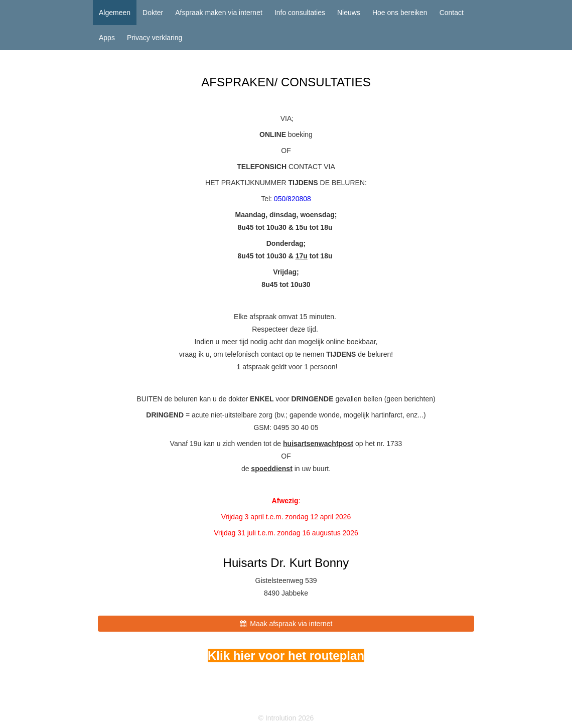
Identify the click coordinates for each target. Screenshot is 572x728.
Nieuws (349, 13)
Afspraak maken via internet (219, 13)
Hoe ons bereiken (400, 13)
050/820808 (293, 199)
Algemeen (115, 13)
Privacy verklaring (155, 38)
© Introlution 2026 (286, 718)
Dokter (153, 13)
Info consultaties (300, 13)
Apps (107, 38)
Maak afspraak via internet (286, 624)
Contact (452, 13)
